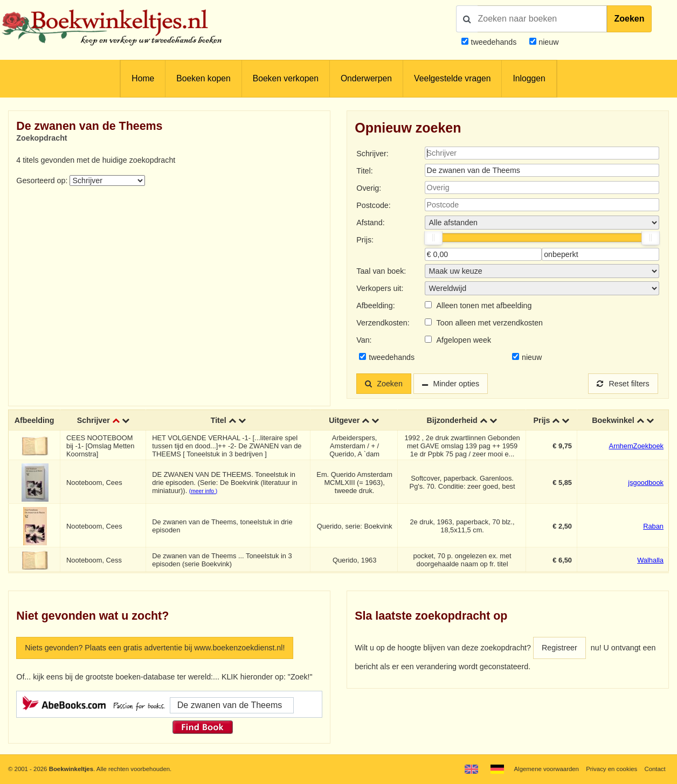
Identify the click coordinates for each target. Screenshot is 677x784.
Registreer (559, 648)
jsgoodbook (646, 483)
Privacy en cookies (612, 769)
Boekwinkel (613, 420)
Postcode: (373, 205)
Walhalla (650, 560)
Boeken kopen (203, 78)
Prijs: (365, 240)
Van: (364, 340)
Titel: (364, 171)
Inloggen (529, 78)
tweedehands (493, 42)
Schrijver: (372, 154)
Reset (623, 384)
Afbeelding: (375, 306)
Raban (653, 526)
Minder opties (457, 384)
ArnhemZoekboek (636, 446)
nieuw (547, 42)
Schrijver (94, 420)
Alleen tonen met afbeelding (484, 306)
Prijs (542, 420)
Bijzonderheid (452, 420)
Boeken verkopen (286, 78)
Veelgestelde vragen (452, 78)
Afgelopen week (464, 340)
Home (143, 78)
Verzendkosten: (383, 323)
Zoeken (629, 19)
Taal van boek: (381, 271)
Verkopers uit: (380, 288)
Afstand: (370, 223)
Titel (219, 420)
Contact (655, 769)
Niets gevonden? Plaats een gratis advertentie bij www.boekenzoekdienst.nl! (155, 648)
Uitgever (344, 420)
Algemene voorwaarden (546, 769)
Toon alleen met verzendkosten (490, 323)
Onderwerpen (366, 78)
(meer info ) (203, 491)
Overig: (369, 188)
